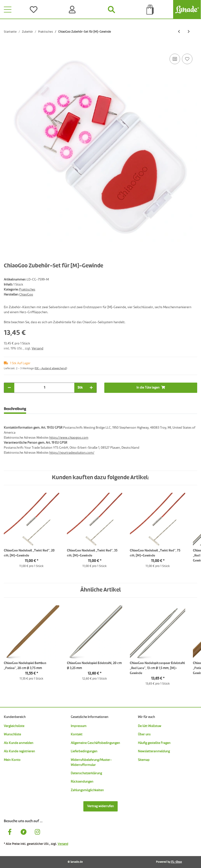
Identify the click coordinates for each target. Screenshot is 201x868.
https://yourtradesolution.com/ (72, 453)
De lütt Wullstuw (150, 726)
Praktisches (27, 290)
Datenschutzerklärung (86, 773)
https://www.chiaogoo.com (69, 438)
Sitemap (144, 760)
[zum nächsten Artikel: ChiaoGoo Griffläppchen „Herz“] (189, 32)
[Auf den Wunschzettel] (187, 59)
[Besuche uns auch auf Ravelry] (24, 833)
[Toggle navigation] (8, 10)
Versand (38, 348)
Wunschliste (12, 734)
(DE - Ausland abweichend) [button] (51, 369)
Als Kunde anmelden (19, 743)
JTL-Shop (176, 862)
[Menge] (44, 388)
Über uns (144, 734)
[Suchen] (112, 10)
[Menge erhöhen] (91, 388)
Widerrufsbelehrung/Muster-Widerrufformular (91, 762)
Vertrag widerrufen (100, 806)
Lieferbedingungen (84, 751)
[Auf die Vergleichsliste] (175, 59)
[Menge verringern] (9, 388)
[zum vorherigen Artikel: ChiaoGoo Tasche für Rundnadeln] (179, 32)
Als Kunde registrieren (19, 751)
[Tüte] (150, 10)
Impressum (79, 726)
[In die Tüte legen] (8, 47)
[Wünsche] (35, 10)
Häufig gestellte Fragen (154, 743)
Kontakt (77, 734)
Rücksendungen (82, 782)
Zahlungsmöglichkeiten (87, 790)
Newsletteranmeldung (154, 751)
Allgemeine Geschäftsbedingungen (95, 743)
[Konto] (73, 10)
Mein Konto (12, 760)
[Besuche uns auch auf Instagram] (37, 833)
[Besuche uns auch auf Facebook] (10, 833)
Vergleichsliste (14, 726)
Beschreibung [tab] (15, 409)
